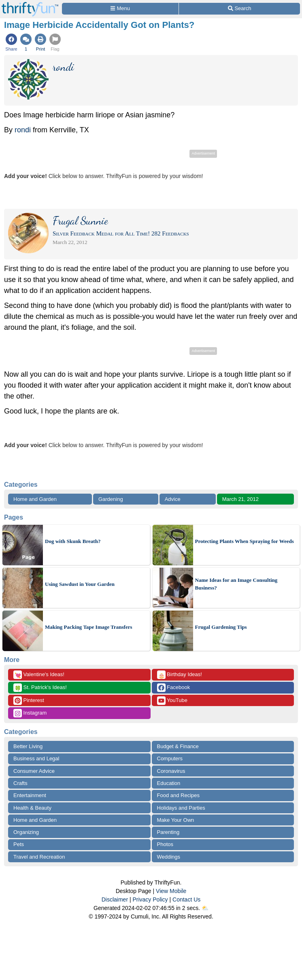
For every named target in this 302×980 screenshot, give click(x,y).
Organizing (26, 832)
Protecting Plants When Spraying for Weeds (245, 541)
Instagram (30, 713)
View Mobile (171, 891)
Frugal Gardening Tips (221, 627)
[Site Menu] (120, 9)
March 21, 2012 (240, 499)
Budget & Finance (178, 746)
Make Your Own (176, 820)
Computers (170, 758)
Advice (173, 499)
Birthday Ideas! (180, 675)
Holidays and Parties (181, 808)
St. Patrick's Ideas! (40, 688)
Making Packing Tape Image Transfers (88, 627)
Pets (19, 844)
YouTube (172, 701)
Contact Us (186, 899)
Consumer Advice (34, 771)
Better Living (28, 746)
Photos (165, 844)
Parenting (168, 832)
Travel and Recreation (39, 857)
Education (169, 783)
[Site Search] (239, 9)
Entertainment (30, 795)
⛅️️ (205, 908)
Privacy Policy (150, 899)
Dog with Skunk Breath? (73, 541)
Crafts (20, 783)
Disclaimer (115, 899)
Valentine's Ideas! (39, 675)
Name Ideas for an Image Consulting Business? (236, 584)
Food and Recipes (179, 795)
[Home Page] (30, 5)
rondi (23, 130)
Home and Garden (35, 499)
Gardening (111, 499)
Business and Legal (36, 758)
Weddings (169, 857)
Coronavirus (171, 771)
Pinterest (29, 701)
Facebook (174, 688)
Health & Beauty (32, 808)
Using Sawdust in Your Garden (80, 584)
